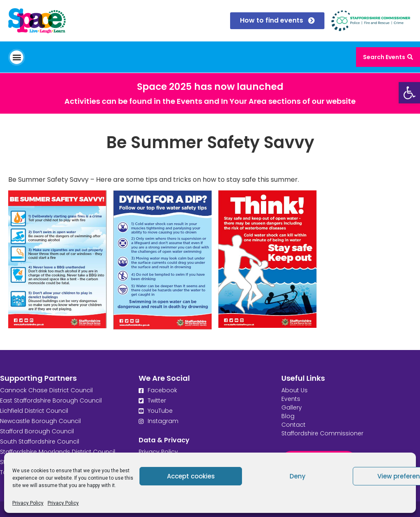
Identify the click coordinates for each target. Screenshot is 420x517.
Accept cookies (191, 476)
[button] (17, 57)
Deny (298, 476)
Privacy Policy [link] (28, 503)
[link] (409, 93)
